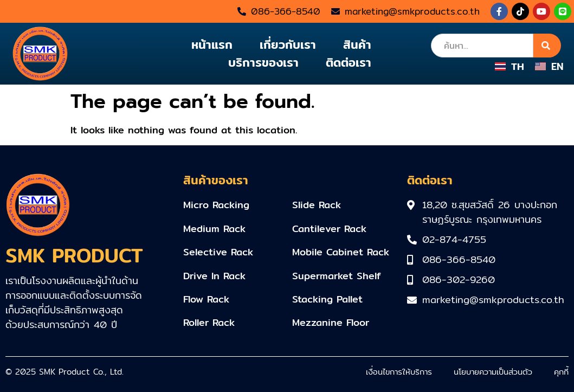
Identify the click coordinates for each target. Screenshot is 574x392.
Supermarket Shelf (337, 276)
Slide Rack (317, 205)
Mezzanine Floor (331, 322)
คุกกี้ (561, 372)
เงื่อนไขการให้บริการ (399, 372)
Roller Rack (209, 322)
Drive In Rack (214, 276)
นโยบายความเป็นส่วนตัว (493, 372)
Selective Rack (218, 252)
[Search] (547, 46)
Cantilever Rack (329, 229)
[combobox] (482, 46)
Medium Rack (214, 229)
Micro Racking (216, 205)
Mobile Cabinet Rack (341, 252)
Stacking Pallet (327, 299)
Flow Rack (206, 299)
